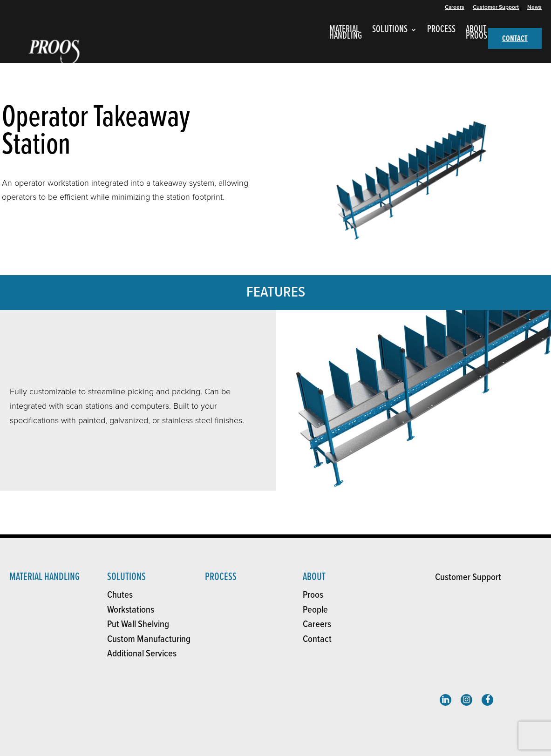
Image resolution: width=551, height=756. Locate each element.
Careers (455, 7)
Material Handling (44, 577)
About (314, 577)
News (534, 7)
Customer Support (496, 7)
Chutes (120, 595)
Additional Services (142, 654)
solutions (126, 577)
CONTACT (515, 39)
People (315, 610)
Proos (313, 595)
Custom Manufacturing (149, 639)
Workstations (131, 610)
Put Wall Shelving (138, 624)
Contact (317, 639)
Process (221, 577)
